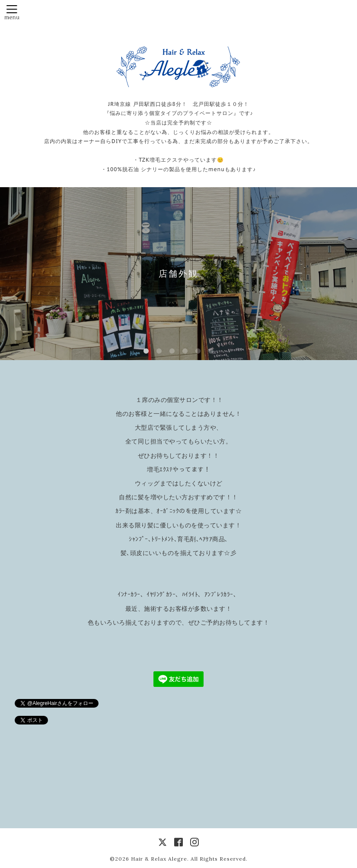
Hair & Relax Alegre (159, 859)
